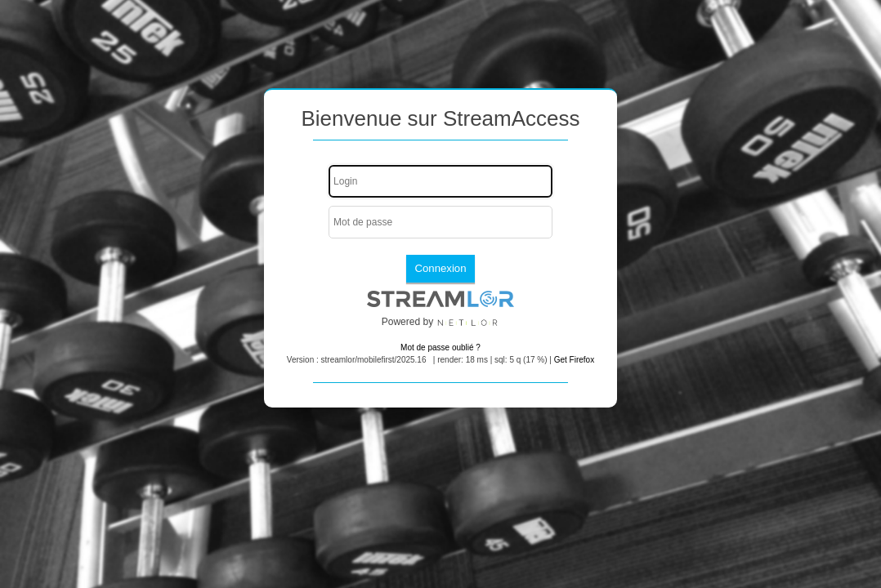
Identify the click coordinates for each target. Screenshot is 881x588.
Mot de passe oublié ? (440, 347)
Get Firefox (574, 360)
